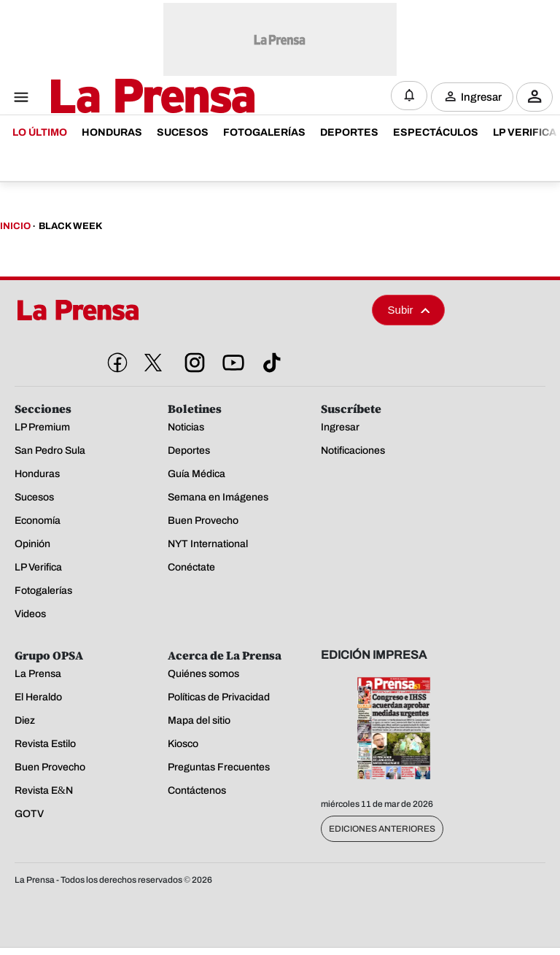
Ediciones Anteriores (382, 829)
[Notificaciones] (409, 96)
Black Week (70, 226)
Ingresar (481, 96)
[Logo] (117, 97)
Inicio (15, 226)
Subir (409, 310)
